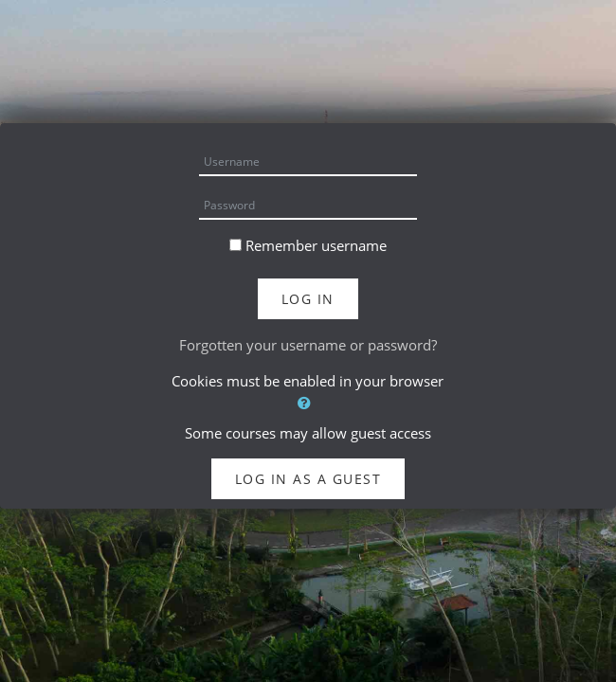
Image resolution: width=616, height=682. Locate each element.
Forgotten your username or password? (308, 345)
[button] (308, 403)
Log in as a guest (308, 479)
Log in (308, 299)
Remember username (316, 245)
